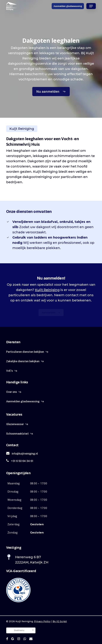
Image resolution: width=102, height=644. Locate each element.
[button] (91, 6)
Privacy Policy (42, 621)
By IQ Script (60, 621)
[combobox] (21, 630)
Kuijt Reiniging (47, 290)
